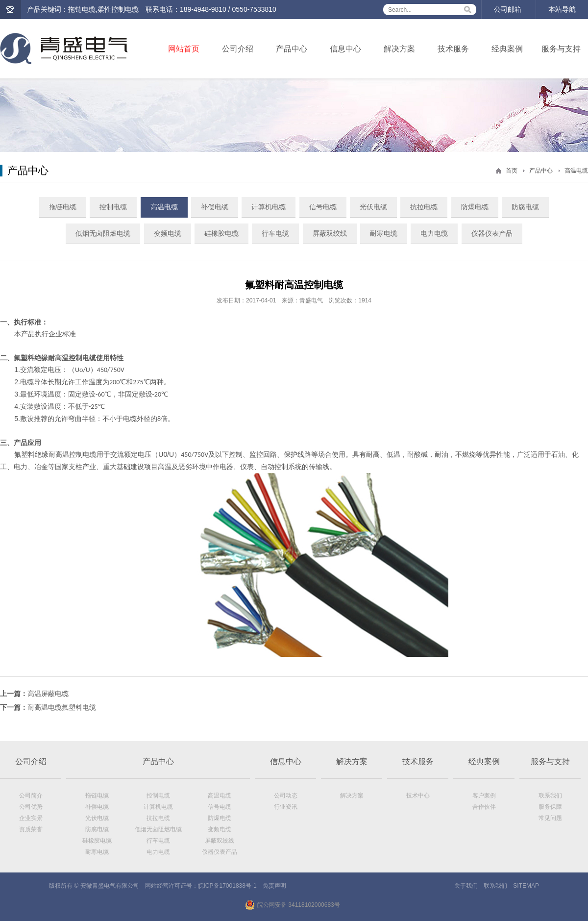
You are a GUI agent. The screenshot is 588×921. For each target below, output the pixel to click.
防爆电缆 (475, 207)
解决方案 (399, 49)
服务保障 (550, 807)
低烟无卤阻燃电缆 (103, 233)
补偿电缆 (215, 207)
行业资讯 (286, 807)
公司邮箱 (508, 9)
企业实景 (31, 818)
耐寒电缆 (384, 233)
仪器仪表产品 (492, 233)
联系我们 (550, 796)
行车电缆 (275, 233)
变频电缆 (168, 233)
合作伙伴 (484, 807)
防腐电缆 (525, 207)
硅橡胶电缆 (221, 233)
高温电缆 (576, 171)
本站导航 (562, 9)
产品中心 (292, 49)
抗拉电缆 (424, 207)
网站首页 (184, 49)
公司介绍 (238, 49)
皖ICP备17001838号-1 (227, 886)
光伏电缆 (373, 207)
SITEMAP (526, 886)
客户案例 (484, 796)
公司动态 (286, 796)
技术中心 (418, 796)
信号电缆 (323, 207)
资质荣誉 (31, 829)
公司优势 (31, 807)
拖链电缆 (63, 207)
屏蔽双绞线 (330, 233)
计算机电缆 (269, 207)
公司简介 (31, 796)
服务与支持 (561, 49)
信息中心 (345, 49)
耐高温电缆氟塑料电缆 (62, 707)
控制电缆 (113, 207)
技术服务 (453, 49)
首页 (512, 171)
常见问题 (550, 818)
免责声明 (274, 886)
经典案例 (507, 49)
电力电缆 (434, 233)
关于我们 (466, 886)
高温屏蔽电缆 (48, 694)
